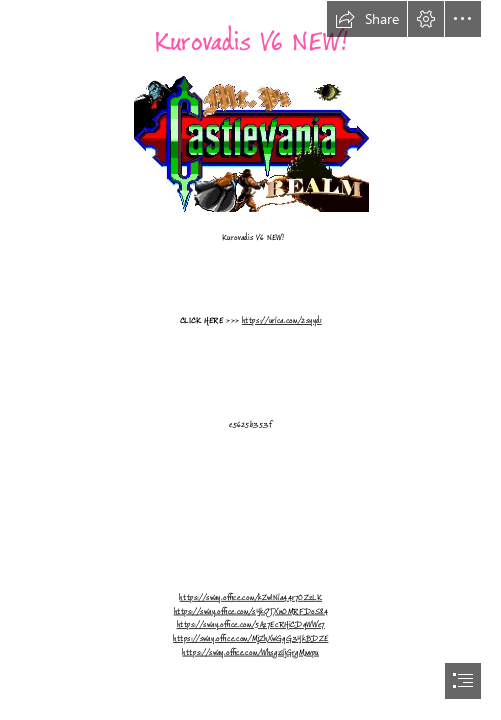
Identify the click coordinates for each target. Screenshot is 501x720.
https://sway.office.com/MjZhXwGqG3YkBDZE (250, 638)
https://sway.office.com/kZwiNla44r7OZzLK (250, 597)
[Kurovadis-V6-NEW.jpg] (250, 143)
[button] (367, 19)
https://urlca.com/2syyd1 (282, 320)
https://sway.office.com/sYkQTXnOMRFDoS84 (250, 611)
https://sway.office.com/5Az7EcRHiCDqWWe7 (250, 625)
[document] (250, 360)
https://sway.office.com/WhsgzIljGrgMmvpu (250, 652)
